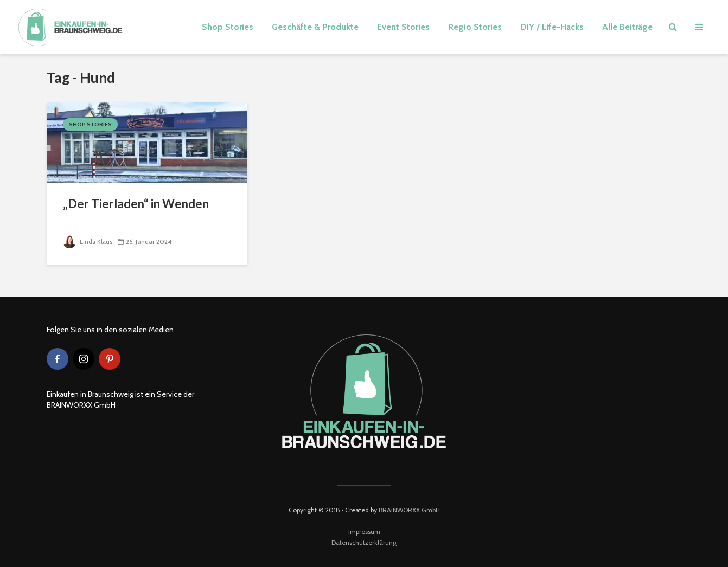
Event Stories (403, 27)
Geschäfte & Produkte (315, 27)
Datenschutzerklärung (364, 542)
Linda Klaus (88, 241)
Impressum (364, 531)
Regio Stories (475, 27)
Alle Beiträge (627, 27)
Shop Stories (228, 27)
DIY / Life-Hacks (552, 27)
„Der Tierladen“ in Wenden (136, 204)
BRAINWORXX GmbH (409, 510)
